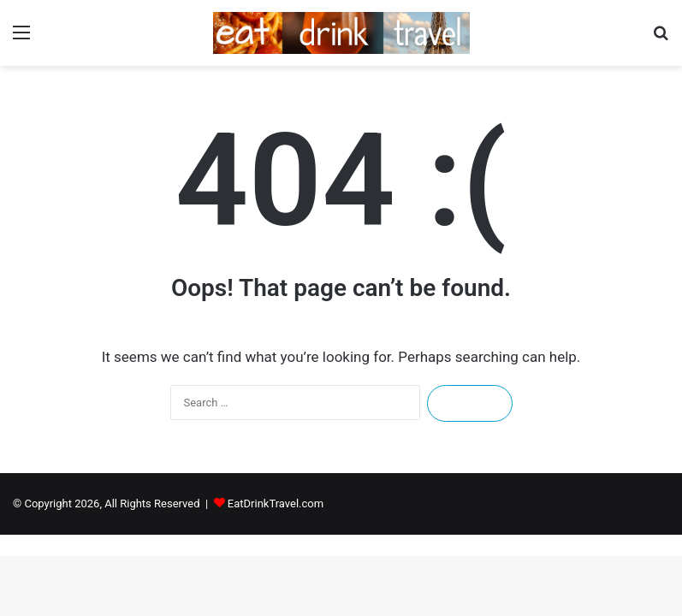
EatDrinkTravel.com (276, 503)
